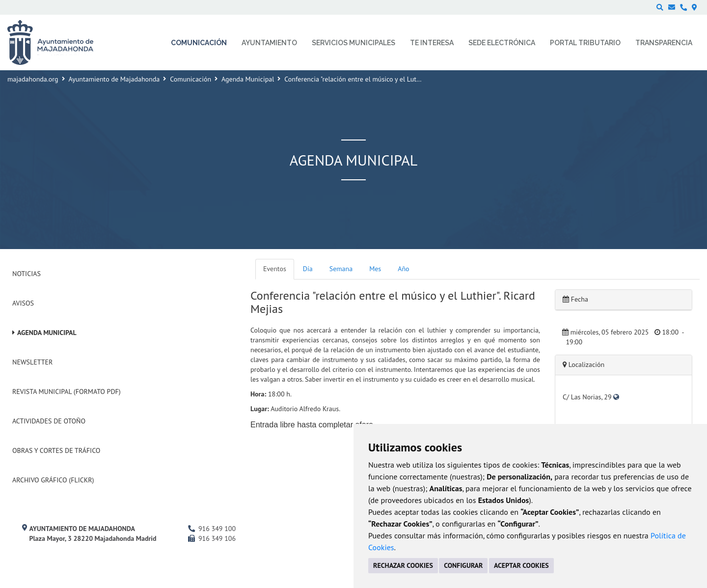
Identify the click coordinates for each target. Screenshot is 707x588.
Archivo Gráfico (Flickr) (53, 480)
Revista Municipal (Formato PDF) (67, 392)
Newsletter (32, 362)
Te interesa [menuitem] (432, 43)
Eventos (275, 269)
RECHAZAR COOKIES (403, 565)
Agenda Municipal (248, 79)
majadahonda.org (33, 79)
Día (308, 269)
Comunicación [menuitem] (199, 43)
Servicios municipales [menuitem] (353, 43)
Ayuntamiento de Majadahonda (114, 79)
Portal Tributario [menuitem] (585, 43)
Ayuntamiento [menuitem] (269, 43)
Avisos (23, 303)
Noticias (27, 274)
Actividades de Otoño (49, 421)
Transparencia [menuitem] (664, 43)
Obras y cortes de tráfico (56, 450)
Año (403, 269)
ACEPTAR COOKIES (521, 565)
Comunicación (190, 79)
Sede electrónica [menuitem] (502, 43)
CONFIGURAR (463, 565)
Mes (375, 269)
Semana (341, 269)
